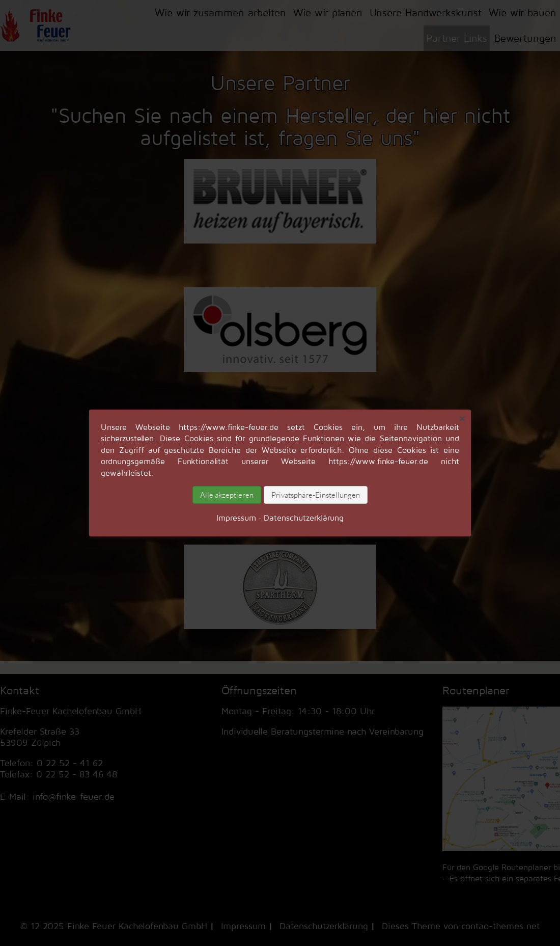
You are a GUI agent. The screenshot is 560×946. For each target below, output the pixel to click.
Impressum (236, 518)
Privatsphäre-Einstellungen (316, 495)
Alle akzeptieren (227, 495)
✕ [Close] (462, 419)
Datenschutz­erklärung (304, 518)
